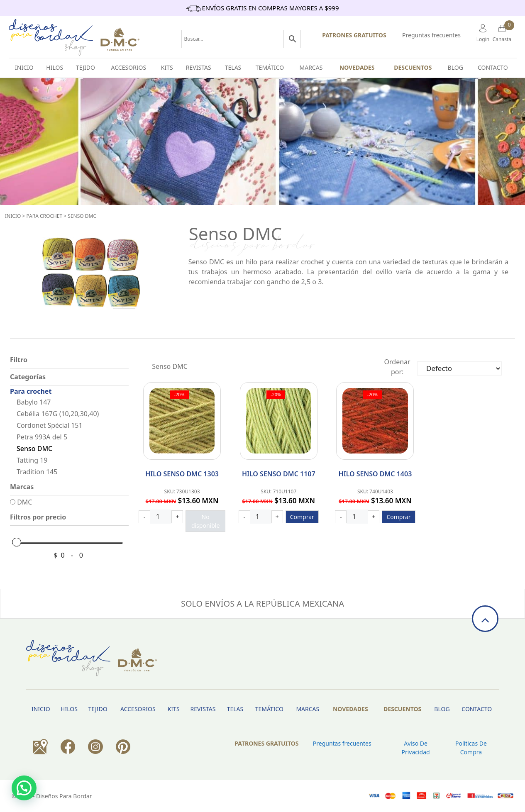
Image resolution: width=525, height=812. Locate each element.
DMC (21, 502)
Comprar (302, 517)
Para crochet (44, 216)
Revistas (199, 67)
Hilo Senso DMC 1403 (375, 474)
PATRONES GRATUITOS (354, 35)
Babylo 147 (34, 402)
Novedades (357, 67)
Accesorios (129, 67)
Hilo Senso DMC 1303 (182, 474)
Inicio (13, 216)
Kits (167, 67)
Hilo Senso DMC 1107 (279, 474)
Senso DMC (82, 216)
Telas (233, 67)
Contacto (493, 67)
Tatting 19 (32, 460)
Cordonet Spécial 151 (50, 425)
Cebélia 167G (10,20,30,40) (58, 414)
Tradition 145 (37, 472)
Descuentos (413, 67)
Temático (270, 67)
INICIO (24, 67)
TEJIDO (85, 67)
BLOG (455, 67)
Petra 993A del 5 (42, 437)
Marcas (311, 67)
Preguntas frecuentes (431, 35)
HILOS (55, 67)
